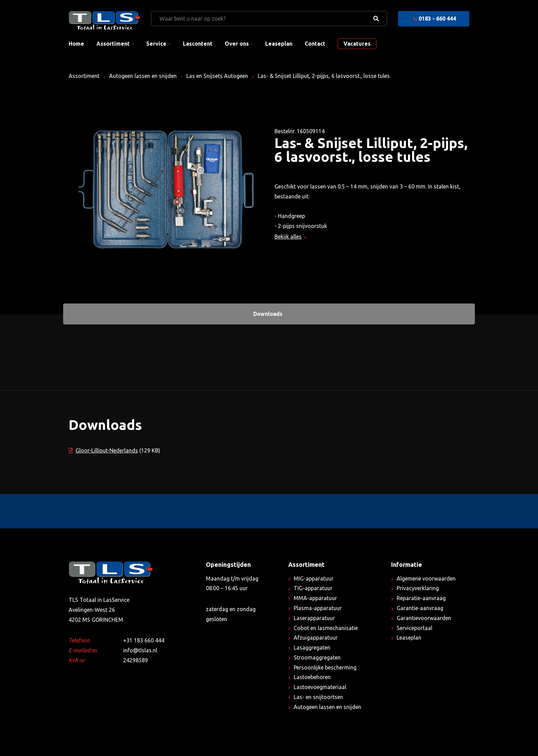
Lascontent (198, 44)
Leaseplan (279, 44)
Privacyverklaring (418, 588)
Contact (315, 44)
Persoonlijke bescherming (325, 667)
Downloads (268, 314)
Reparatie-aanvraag (421, 598)
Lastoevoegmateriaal (320, 687)
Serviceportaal (414, 628)
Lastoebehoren (312, 677)
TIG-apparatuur (313, 588)
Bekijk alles (290, 237)
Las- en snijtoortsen (318, 697)
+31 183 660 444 (144, 640)
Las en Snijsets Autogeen (217, 76)
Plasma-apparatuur (318, 608)
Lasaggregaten (312, 648)
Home (76, 44)
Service (156, 44)
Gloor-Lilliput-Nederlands (103, 450)
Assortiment (113, 44)
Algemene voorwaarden (426, 579)
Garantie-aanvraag (420, 608)
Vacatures (357, 44)
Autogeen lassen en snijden (143, 76)
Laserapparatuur (314, 618)
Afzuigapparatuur (316, 638)
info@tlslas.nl (140, 650)
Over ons (237, 44)
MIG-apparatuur (314, 579)
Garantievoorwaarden (424, 618)
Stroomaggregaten (317, 657)
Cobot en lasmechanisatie (326, 628)
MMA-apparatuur (315, 598)
